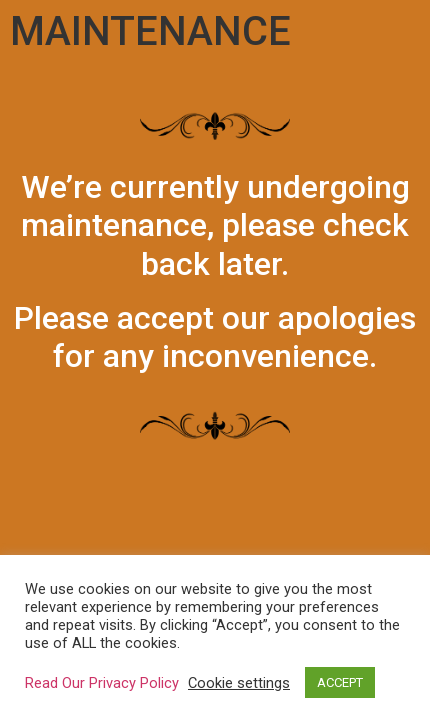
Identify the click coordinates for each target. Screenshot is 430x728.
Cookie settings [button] (239, 683)
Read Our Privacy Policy (102, 683)
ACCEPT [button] (340, 682)
